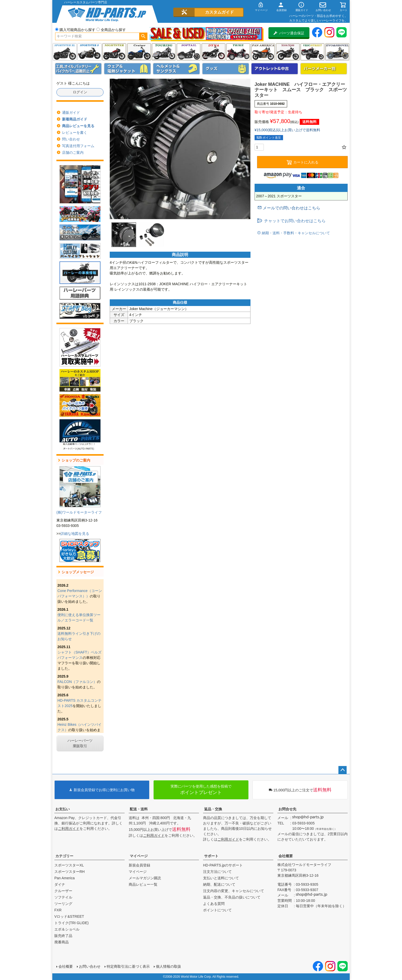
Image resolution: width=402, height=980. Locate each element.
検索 (143, 36)
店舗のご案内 (73, 152)
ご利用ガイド (69, 829)
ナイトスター (114, 52)
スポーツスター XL (65, 52)
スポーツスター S (89, 52)
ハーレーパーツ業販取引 (80, 743)
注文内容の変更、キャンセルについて (234, 891)
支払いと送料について (221, 878)
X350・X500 (288, 52)
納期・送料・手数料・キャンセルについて (295, 233)
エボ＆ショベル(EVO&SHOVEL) (337, 52)
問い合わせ (71, 139)
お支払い (63, 809)
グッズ (226, 69)
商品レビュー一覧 (143, 884)
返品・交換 (213, 809)
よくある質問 (214, 904)
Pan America (263, 52)
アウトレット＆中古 (275, 69)
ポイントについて (217, 910)
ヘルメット (176, 69)
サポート (211, 856)
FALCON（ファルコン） (77, 682)
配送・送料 (139, 809)
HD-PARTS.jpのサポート (223, 865)
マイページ (139, 856)
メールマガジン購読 (145, 878)
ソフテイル (189, 52)
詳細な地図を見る (75, 534)
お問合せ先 (287, 809)
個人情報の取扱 (168, 966)
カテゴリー (64, 856)
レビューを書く (75, 132)
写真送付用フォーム (78, 146)
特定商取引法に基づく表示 (128, 966)
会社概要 (286, 856)
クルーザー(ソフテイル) (139, 52)
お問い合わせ (90, 966)
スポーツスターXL (69, 865)
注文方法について (217, 872)
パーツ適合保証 (289, 33)
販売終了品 (63, 936)
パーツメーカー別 (324, 69)
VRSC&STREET (312, 52)
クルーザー (63, 891)
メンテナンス (78, 69)
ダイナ (213, 52)
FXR (58, 910)
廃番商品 (62, 942)
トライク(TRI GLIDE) (238, 52)
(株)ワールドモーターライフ (79, 512)
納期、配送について (219, 884)
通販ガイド (71, 113)
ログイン (80, 92)
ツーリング (164, 52)
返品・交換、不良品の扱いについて (232, 897)
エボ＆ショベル (67, 929)
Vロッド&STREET (69, 916)
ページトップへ (343, 770)
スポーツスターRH (69, 872)
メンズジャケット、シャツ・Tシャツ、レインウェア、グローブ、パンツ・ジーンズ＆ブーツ (127, 69)
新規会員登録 (139, 865)
